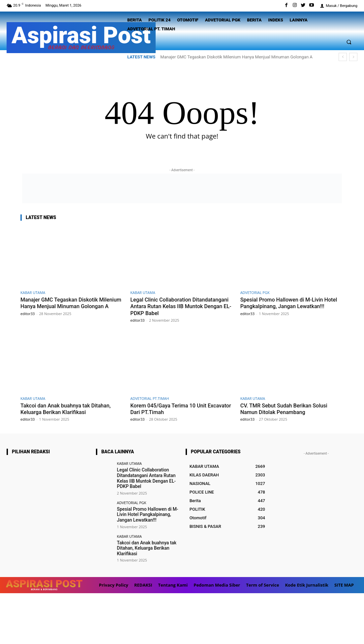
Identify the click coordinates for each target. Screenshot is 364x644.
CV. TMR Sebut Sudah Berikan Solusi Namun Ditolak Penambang (286, 409)
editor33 (28, 320)
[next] (353, 57)
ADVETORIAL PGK (255, 292)
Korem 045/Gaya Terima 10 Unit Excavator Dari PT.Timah (170, 409)
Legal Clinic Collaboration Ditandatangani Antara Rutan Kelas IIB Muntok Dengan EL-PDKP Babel (178, 306)
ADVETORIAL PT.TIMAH (150, 398)
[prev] (343, 57)
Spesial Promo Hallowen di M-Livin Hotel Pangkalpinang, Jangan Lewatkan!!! (291, 303)
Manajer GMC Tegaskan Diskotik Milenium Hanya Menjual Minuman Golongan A (236, 57)
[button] (349, 42)
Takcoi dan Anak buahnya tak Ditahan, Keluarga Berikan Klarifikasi (68, 409)
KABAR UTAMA (33, 292)
